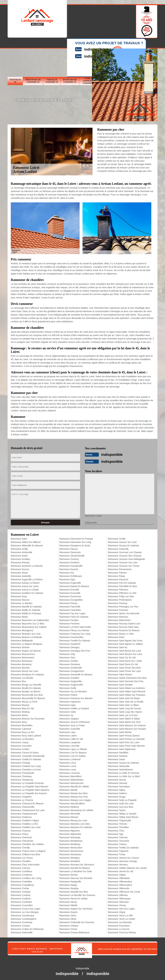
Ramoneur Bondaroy (21, 663)
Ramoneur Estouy (68, 602)
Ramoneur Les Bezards (120, 921)
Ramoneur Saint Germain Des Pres (126, 680)
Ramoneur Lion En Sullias (72, 755)
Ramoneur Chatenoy (21, 816)
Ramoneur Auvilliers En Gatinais (27, 592)
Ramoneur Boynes (20, 704)
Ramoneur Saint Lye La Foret (123, 714)
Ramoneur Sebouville (119, 765)
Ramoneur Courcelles (22, 904)
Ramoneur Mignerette (70, 833)
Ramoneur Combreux (22, 874)
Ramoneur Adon (19, 538)
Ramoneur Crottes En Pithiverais (27, 928)
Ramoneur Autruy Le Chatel (25, 589)
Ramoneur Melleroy (69, 806)
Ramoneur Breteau (20, 711)
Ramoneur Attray (19, 572)
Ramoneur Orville (117, 538)
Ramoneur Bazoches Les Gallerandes (30, 619)
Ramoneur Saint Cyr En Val (122, 657)
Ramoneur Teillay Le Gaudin (122, 813)
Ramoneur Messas (69, 816)
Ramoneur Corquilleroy (22, 884)
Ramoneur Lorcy (68, 762)
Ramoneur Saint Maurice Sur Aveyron (127, 724)
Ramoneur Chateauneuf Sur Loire (28, 809)
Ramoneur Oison (68, 915)
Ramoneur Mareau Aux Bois (73, 792)
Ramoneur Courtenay (22, 921)
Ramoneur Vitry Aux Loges (121, 908)
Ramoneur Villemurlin (119, 887)
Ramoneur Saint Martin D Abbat (124, 718)
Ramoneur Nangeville (70, 881)
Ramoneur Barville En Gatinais (26, 606)
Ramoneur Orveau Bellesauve (74, 932)
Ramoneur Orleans (69, 925)
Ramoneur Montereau (70, 853)
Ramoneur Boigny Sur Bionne (26, 650)
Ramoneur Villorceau (118, 901)
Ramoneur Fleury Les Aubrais (74, 629)
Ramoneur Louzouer (70, 772)
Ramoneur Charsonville (23, 806)
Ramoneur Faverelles (70, 609)
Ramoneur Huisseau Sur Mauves (76, 697)
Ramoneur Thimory (118, 823)
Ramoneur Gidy (67, 653)
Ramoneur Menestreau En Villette (76, 809)
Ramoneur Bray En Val (22, 707)
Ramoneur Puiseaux (118, 609)
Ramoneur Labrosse (21, 728)
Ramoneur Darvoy (68, 548)
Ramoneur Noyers (68, 911)
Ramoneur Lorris (68, 765)
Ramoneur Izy (66, 714)
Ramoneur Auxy (19, 595)
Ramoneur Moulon (69, 874)
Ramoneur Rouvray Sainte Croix (124, 623)
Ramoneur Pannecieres (120, 568)
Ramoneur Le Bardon (22, 602)
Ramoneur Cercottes (21, 745)
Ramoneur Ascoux (20, 568)
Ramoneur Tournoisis (119, 840)
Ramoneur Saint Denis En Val (123, 663)
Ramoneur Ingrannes (70, 701)
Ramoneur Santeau (118, 755)
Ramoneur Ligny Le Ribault (73, 748)
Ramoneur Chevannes (22, 840)
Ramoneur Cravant (20, 925)
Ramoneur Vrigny (117, 911)
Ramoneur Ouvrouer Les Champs (125, 551)
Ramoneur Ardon (19, 555)
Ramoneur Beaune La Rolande (26, 636)
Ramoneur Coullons (21, 898)
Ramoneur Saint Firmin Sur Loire (124, 670)
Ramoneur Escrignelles (71, 599)
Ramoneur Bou (18, 680)
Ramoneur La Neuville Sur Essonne (77, 894)
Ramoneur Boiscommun (23, 653)
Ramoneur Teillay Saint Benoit (123, 816)
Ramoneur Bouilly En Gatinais (26, 687)
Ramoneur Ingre (67, 704)
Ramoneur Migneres (70, 830)
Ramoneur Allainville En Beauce (27, 545)
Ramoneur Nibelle (68, 904)
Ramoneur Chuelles (21, 860)
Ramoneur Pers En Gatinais (122, 582)
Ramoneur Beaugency (22, 629)
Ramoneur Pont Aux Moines (122, 932)
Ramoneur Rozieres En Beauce (124, 629)
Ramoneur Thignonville (120, 819)
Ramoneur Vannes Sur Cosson (124, 857)
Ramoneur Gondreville (71, 667)
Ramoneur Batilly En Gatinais (26, 609)
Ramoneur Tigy (116, 833)
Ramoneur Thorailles (118, 826)
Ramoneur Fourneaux (119, 925)
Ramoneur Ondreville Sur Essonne (77, 921)
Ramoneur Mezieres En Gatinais (76, 826)
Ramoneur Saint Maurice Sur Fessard (127, 728)
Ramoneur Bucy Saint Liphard (26, 735)
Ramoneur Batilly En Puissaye (26, 612)
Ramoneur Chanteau (21, 775)
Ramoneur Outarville (118, 548)
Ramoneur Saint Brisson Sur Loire (125, 653)
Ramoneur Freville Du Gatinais (75, 640)
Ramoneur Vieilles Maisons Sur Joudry (127, 867)
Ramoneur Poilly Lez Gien (121, 595)
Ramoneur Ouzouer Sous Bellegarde (126, 558)
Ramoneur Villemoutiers (120, 884)
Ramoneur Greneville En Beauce (76, 674)
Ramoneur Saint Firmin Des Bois (124, 667)
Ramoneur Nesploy (69, 887)
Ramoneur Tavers (117, 809)
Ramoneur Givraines (70, 663)
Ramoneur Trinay (117, 853)
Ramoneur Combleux (21, 870)
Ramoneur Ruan (116, 636)
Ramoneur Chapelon (21, 796)
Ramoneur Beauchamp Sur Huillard (29, 626)
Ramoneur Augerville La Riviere (27, 578)
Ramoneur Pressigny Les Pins (123, 606)
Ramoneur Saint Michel (120, 731)
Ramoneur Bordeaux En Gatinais (27, 674)
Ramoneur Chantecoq (22, 779)
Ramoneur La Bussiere (22, 738)
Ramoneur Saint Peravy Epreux (124, 735)
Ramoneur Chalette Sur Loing (26, 765)
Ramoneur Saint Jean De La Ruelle (126, 701)
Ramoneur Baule (19, 616)
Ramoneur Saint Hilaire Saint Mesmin (127, 691)
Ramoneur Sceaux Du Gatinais (124, 762)
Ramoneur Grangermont (72, 670)
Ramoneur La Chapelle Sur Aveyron (29, 792)
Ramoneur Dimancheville (72, 555)
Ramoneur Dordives (69, 562)
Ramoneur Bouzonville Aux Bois (27, 694)
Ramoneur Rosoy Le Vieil (121, 633)
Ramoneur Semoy (117, 779)
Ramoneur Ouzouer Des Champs (125, 555)
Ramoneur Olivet (68, 918)
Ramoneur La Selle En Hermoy (124, 772)
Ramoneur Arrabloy (21, 558)
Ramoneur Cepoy (20, 741)
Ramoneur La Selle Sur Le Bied (124, 775)
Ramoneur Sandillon (118, 752)
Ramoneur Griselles (69, 677)
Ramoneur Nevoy (68, 901)
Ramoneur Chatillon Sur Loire (26, 826)
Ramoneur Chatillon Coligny (25, 819)
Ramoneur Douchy (69, 568)
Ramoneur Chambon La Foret (26, 769)
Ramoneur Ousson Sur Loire (122, 541)
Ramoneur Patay (116, 575)
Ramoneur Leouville (69, 745)
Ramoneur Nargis (68, 884)
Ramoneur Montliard (70, 860)
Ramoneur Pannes (117, 572)
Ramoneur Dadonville (22, 932)
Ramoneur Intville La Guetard (74, 707)
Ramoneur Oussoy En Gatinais (124, 545)
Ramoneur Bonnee (20, 667)
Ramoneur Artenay (20, 562)
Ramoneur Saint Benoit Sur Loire (124, 650)
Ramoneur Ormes (68, 928)
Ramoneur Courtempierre (24, 918)
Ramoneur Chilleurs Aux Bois (25, 853)
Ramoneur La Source (119, 928)
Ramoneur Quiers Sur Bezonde (124, 612)
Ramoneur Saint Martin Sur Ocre (124, 721)
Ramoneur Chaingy (21, 762)
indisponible (115, 454)
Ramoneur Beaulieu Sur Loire (26, 633)
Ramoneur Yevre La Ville (120, 915)
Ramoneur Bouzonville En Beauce (28, 697)
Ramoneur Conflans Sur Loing (26, 877)
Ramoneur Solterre (117, 792)
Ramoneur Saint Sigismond (122, 748)
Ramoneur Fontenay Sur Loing (75, 633)
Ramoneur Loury (68, 769)
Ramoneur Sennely (118, 782)
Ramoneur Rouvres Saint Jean (123, 626)
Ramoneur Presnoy (118, 602)
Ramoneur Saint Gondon (120, 684)
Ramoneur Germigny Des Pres (75, 650)
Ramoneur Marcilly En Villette (74, 786)
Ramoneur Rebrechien (119, 619)
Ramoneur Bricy (19, 721)
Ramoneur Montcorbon (71, 847)
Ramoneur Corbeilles (21, 881)
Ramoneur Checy (20, 833)
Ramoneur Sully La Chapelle (122, 799)
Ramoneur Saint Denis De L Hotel (125, 660)
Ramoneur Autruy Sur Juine (25, 585)
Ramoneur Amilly (19, 548)
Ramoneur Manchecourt (71, 782)
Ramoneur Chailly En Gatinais (26, 758)
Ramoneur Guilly (68, 687)
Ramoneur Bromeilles (22, 724)
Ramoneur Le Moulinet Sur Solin (76, 870)
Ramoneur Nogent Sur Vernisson (76, 908)
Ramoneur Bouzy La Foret (24, 701)
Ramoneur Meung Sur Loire (73, 819)
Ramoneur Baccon (20, 599)
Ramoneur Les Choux (22, 857)
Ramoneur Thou (116, 830)
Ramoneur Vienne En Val (121, 870)
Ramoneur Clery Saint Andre (25, 864)
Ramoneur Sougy (117, 796)
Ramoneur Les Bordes (22, 677)
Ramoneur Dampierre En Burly (75, 545)
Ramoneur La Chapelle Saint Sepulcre (30, 789)
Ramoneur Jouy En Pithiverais (74, 721)
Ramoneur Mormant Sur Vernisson (77, 864)
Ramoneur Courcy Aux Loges (26, 908)
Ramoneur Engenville (70, 582)
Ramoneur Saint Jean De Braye (124, 697)
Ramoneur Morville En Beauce (75, 867)
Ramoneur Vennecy (118, 864)
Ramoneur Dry (67, 572)
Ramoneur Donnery (69, 558)
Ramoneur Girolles (69, 660)
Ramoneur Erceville (69, 589)
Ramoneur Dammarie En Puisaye (76, 538)
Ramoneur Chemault (21, 836)
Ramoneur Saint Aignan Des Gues (125, 640)
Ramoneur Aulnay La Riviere (25, 582)
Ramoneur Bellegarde (22, 640)
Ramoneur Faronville (70, 606)
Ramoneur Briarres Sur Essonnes (28, 718)
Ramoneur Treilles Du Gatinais (123, 847)
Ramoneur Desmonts (70, 551)
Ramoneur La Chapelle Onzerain (27, 782)
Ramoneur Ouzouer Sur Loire (123, 562)
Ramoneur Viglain (117, 874)
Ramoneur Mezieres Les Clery (75, 823)
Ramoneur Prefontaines (120, 599)
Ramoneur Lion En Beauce (73, 752)
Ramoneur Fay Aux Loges (72, 612)
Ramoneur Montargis (70, 836)
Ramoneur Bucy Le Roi (22, 731)
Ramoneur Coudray (21, 891)
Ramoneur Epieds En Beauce (74, 585)
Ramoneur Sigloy (117, 789)
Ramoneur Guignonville (71, 684)
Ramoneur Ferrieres (69, 623)
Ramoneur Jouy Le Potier (72, 724)
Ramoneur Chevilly (20, 847)
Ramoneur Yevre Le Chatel (121, 918)
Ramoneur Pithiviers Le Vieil (122, 592)
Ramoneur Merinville (70, 813)
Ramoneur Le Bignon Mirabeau (27, 643)
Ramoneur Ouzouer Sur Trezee (124, 565)
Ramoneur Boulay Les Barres (26, 691)
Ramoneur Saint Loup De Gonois (125, 707)
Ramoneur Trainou (117, 843)
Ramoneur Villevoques (119, 898)
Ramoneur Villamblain (119, 877)
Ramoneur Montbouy (70, 843)
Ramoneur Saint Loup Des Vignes (125, 711)
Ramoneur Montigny (69, 857)
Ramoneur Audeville (21, 575)
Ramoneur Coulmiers (21, 901)
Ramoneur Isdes (68, 711)
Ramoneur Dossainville (71, 565)
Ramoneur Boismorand (22, 657)
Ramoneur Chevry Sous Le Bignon (28, 850)
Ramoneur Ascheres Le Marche (27, 565)
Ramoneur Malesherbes (71, 779)
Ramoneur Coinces (20, 867)
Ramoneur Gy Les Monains (73, 691)
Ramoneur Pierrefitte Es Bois (123, 585)
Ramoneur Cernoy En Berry (25, 752)
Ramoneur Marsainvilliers (72, 803)
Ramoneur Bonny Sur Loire (24, 670)
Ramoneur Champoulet (22, 772)
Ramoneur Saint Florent (120, 674)
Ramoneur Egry (67, 578)
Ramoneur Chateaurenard (24, 813)
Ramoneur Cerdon (20, 748)
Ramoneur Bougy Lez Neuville (26, 684)
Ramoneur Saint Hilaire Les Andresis (126, 687)
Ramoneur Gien (67, 657)
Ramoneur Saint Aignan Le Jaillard (125, 643)
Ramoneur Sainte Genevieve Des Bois (127, 677)
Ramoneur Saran (117, 758)
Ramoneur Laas (67, 731)
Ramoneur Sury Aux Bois (121, 806)
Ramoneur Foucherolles (71, 636)
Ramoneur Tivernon (118, 836)
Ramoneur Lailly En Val (71, 738)
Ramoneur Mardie (68, 789)
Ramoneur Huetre (68, 694)
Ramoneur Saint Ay (118, 646)
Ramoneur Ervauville (70, 592)
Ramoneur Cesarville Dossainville (28, 755)
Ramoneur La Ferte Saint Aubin (75, 626)
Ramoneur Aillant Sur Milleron (26, 541)
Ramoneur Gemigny (69, 646)
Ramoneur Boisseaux (22, 660)
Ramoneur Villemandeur (120, 881)
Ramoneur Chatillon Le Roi (24, 823)
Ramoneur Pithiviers (118, 589)
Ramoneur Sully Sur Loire (121, 803)
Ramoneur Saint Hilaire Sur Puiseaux (127, 694)
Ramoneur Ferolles (69, 619)
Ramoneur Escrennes (70, 595)
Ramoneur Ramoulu (118, 616)
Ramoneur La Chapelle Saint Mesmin (30, 786)
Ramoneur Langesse (70, 741)
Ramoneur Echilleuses (71, 575)
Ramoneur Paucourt (118, 578)
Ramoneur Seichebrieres (120, 769)
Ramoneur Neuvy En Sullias (73, 898)
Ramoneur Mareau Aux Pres (74, 796)
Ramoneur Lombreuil (70, 758)
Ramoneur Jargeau (69, 718)
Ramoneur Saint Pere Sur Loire (124, 741)
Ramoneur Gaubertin (70, 643)
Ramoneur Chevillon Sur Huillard (27, 843)
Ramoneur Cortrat (20, 887)
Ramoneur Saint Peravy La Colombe (126, 738)
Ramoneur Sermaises (119, 786)
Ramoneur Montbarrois (71, 840)
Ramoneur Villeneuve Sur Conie (124, 891)
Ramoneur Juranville (70, 728)
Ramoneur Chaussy (21, 830)
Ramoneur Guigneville (70, 680)
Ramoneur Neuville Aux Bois (74, 891)
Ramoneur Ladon (68, 735)
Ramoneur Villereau (118, 894)
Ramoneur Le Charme (22, 799)
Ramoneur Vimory (117, 904)
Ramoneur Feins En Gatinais (74, 616)
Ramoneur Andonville (22, 551)
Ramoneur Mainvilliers (70, 775)
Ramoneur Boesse (20, 646)
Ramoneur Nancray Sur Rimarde (76, 877)
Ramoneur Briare (19, 714)
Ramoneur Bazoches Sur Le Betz (28, 623)
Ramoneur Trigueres (118, 850)
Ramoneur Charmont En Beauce (27, 803)
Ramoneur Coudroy (21, 894)
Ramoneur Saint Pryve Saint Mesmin (126, 745)
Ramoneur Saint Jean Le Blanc (124, 704)
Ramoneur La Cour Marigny (25, 911)
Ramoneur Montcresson (71, 850)
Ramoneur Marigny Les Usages (75, 799)
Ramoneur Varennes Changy (122, 860)
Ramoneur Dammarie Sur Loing (75, 541)
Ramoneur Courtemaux (23, 915)
